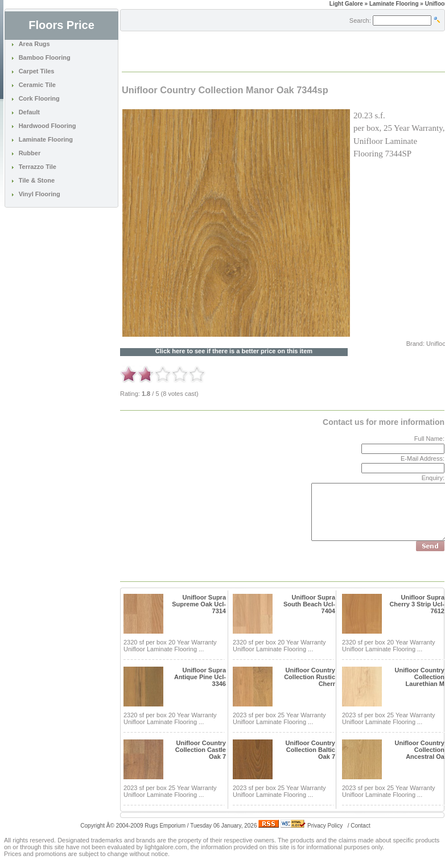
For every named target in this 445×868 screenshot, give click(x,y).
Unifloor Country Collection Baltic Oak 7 (310, 750)
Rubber (30, 153)
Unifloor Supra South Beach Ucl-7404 (309, 604)
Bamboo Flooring (45, 57)
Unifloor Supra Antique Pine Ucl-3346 (200, 677)
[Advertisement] (256, 51)
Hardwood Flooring (48, 126)
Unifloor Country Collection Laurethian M (420, 677)
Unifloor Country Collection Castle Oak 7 (201, 750)
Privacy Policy (325, 826)
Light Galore (346, 4)
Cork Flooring (39, 98)
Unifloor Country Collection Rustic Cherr (310, 677)
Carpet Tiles (37, 71)
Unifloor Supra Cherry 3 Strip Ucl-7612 (417, 604)
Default (29, 112)
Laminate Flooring (46, 139)
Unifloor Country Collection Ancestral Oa (420, 750)
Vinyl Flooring (40, 194)
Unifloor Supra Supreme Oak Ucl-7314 (199, 604)
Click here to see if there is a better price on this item (234, 351)
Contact (360, 826)
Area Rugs (34, 44)
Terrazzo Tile (38, 167)
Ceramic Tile (37, 85)
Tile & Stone (37, 180)
